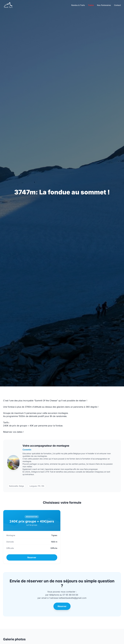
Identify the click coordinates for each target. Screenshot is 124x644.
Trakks (91, 5)
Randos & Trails (78, 5)
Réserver (62, 606)
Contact (117, 5)
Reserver (32, 557)
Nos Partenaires (104, 5)
